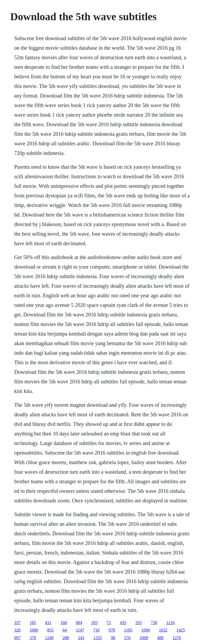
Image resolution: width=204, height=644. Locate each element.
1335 (97, 638)
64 (65, 630)
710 (96, 630)
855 (50, 630)
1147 (80, 630)
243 (81, 638)
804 (79, 623)
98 (113, 638)
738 (154, 623)
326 (17, 630)
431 (48, 623)
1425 (181, 630)
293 (94, 623)
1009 (144, 638)
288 (66, 638)
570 (127, 638)
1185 (128, 630)
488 (160, 638)
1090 (34, 630)
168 (63, 623)
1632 (163, 630)
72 (109, 623)
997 (17, 638)
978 (112, 630)
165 (33, 623)
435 (123, 623)
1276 (177, 638)
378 (33, 638)
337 (17, 623)
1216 (170, 623)
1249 (49, 638)
